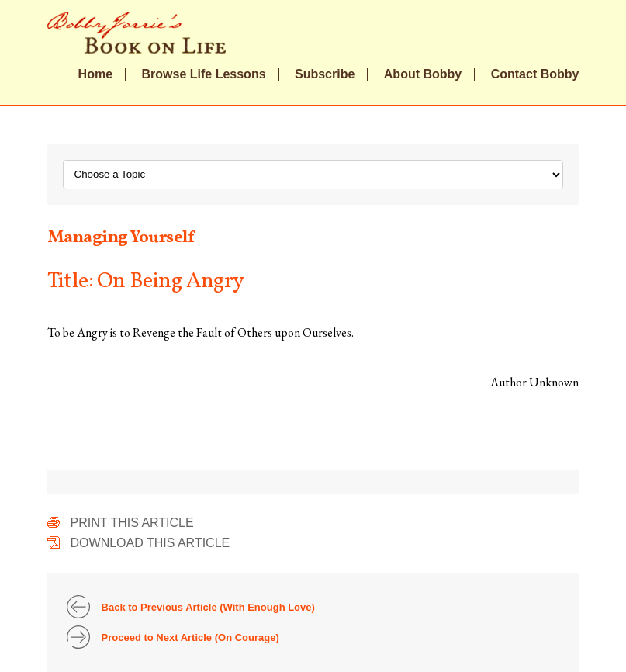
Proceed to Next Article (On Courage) (190, 637)
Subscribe (325, 74)
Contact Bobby (535, 74)
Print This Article (132, 523)
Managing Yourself (121, 238)
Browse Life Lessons (204, 74)
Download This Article (150, 543)
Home (95, 74)
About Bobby (423, 74)
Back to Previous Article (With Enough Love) (208, 607)
